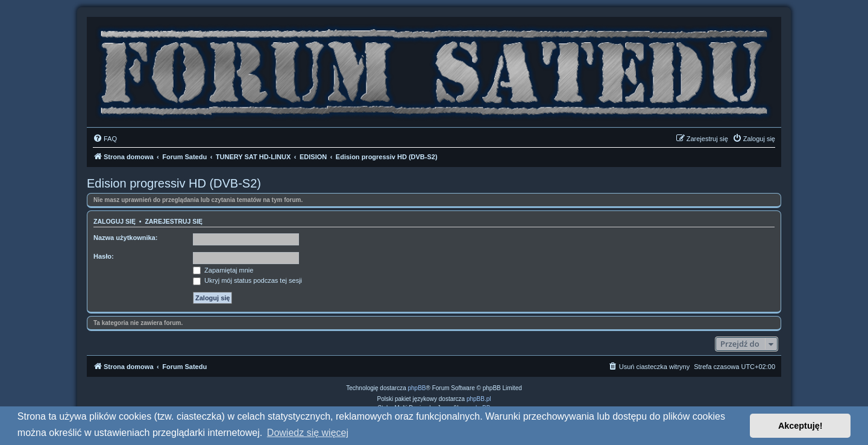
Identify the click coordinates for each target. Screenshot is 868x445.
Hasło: (104, 256)
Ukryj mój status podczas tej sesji (247, 280)
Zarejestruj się (174, 221)
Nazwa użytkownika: (125, 238)
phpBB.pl (479, 399)
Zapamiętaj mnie (223, 270)
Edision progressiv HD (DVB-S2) (174, 183)
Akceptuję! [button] (800, 426)
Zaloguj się (115, 221)
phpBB (417, 388)
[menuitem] (105, 139)
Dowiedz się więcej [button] (308, 433)
